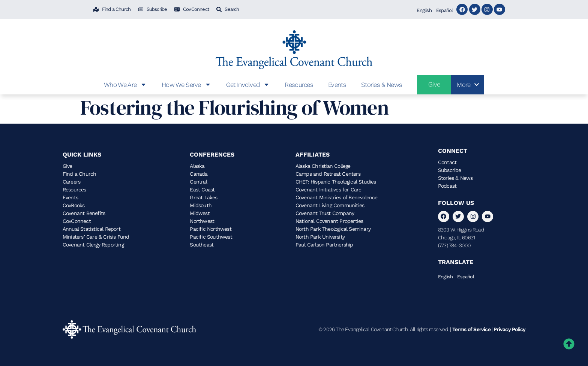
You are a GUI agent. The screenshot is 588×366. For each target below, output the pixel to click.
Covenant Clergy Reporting (93, 245)
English (424, 10)
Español (444, 10)
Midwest (199, 213)
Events (337, 85)
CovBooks (74, 205)
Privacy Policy (509, 329)
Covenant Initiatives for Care (328, 190)
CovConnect (77, 221)
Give (67, 166)
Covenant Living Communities (330, 205)
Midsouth (201, 205)
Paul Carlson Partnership (324, 245)
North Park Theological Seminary (333, 229)
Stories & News (382, 85)
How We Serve (186, 84)
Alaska (197, 166)
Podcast (447, 186)
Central (198, 182)
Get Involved (248, 84)
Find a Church (79, 174)
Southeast (202, 245)
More (468, 85)
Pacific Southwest (211, 237)
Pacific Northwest (210, 229)
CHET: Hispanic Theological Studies (336, 182)
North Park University (320, 237)
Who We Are (125, 84)
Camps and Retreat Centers (328, 174)
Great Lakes (203, 197)
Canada (199, 174)
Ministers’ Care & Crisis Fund (96, 237)
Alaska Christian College (323, 166)
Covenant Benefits (84, 213)
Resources (299, 85)
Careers (71, 182)
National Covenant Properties (329, 221)
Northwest (202, 221)
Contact (447, 162)
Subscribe (450, 170)
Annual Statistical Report (91, 229)
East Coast (202, 190)
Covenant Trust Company (325, 213)
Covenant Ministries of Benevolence (337, 197)
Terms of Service (471, 329)
